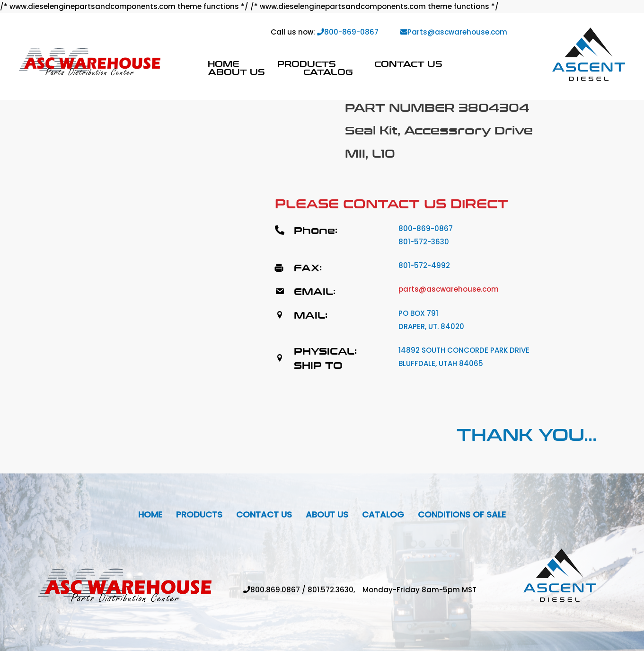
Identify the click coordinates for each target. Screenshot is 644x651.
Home (223, 64)
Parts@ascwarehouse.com (454, 32)
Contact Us (408, 64)
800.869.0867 (275, 590)
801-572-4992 (424, 265)
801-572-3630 (424, 242)
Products (307, 64)
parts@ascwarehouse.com (449, 289)
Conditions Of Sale (462, 514)
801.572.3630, (335, 590)
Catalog (328, 72)
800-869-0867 (348, 32)
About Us (237, 72)
